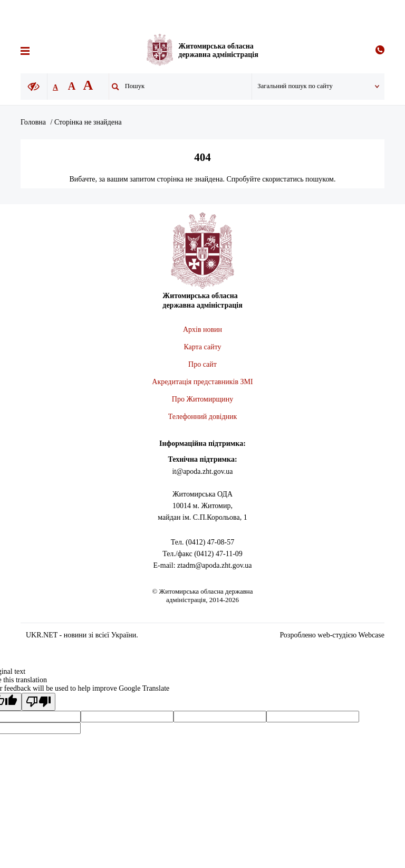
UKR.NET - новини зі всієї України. (82, 635)
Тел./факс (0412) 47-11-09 (202, 554)
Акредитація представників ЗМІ (202, 382)
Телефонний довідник (203, 417)
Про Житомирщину (202, 399)
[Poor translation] (38, 702)
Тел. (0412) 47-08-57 (202, 542)
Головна (33, 122)
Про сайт (202, 364)
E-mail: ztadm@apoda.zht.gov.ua (203, 565)
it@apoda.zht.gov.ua (202, 471)
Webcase (372, 635)
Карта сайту (202, 347)
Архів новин (202, 330)
